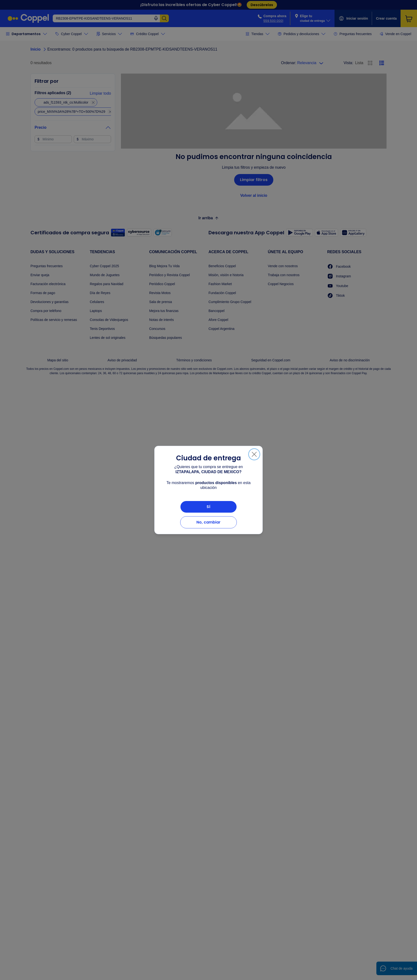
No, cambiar (208, 522)
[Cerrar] (254, 454)
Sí (208, 507)
